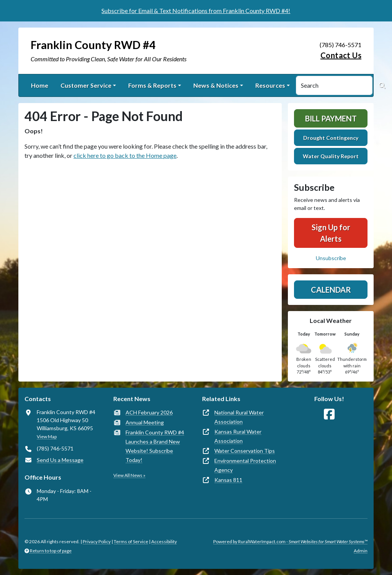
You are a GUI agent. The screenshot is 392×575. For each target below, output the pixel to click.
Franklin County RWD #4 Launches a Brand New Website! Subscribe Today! (155, 446)
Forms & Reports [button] (152, 85)
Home (40, 85)
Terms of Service (131, 541)
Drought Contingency (331, 138)
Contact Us (341, 55)
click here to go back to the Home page (125, 155)
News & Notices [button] (216, 85)
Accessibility (164, 541)
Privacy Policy (97, 541)
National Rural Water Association (239, 417)
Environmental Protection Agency (245, 465)
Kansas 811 (228, 480)
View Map (47, 437)
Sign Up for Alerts (331, 233)
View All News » (129, 475)
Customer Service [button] (86, 85)
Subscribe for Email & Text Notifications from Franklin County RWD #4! (196, 11)
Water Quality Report (331, 156)
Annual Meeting (145, 422)
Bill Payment (331, 118)
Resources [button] (270, 85)
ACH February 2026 (149, 412)
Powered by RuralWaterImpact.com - (290, 541)
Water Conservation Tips (245, 451)
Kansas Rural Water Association (238, 436)
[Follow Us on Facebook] (329, 414)
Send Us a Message (60, 460)
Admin (361, 551)
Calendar (331, 290)
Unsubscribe (331, 258)
